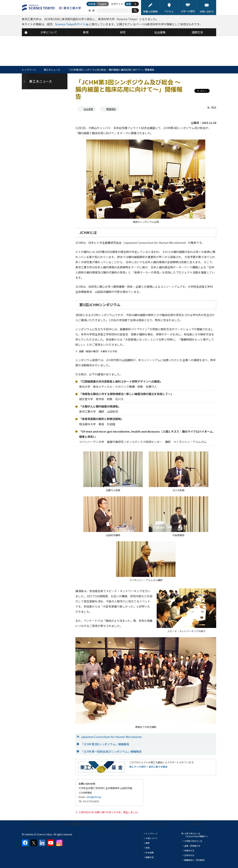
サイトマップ (121, 824)
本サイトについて (42, 824)
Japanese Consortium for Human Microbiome (111, 737)
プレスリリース (160, 824)
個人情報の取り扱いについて (82, 824)
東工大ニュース (52, 70)
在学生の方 (189, 855)
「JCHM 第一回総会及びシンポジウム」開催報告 (111, 751)
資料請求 (198, 824)
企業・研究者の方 (192, 846)
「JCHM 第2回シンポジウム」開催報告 (105, 744)
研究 (148, 848)
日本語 (92, 4)
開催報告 (111, 109)
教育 (148, 843)
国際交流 (150, 857)
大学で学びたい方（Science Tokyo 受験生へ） (197, 835)
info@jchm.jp (94, 797)
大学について (152, 838)
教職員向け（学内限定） (195, 860)
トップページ (29, 70)
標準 (129, 4)
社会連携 (88, 109)
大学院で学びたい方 (193, 841)
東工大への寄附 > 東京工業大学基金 (148, 767)
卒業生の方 (189, 850)
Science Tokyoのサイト (70, 24)
